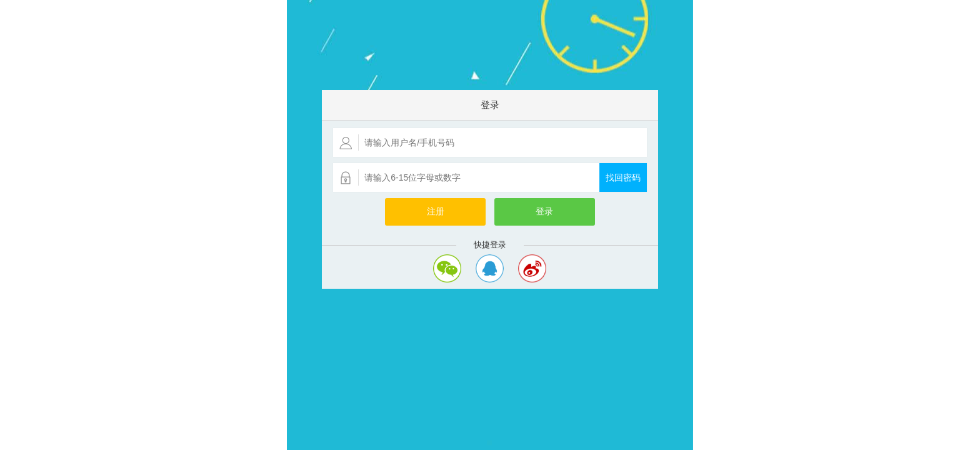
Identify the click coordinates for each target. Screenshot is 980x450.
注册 (436, 212)
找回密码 (623, 178)
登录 (544, 212)
